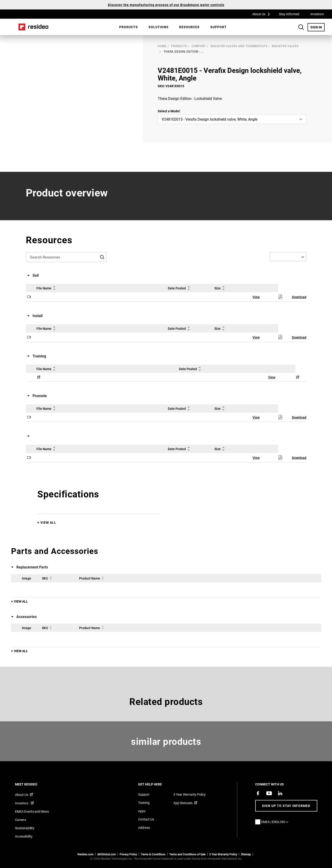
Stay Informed (289, 14)
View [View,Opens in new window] (256, 297)
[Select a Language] (288, 257)
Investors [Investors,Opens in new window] (317, 14)
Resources (189, 27)
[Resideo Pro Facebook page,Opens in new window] (258, 793)
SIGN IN (317, 27)
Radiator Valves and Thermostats (239, 46)
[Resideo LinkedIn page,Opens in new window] (280, 793)
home (162, 46)
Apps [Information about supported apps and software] (142, 811)
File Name (47, 288)
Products (129, 27)
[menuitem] (129, 27)
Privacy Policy (128, 854)
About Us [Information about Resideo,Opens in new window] (22, 795)
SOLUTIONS (159, 27)
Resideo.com (85, 854)
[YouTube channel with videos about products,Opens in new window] (269, 793)
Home (33, 27)
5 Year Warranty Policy (190, 794)
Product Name (92, 578)
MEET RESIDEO (32, 784)
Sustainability (25, 828)
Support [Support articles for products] (144, 794)
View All (48, 522)
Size (220, 288)
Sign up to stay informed (286, 806)
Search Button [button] (301, 27)
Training (144, 803)
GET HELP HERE (156, 784)
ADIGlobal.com (107, 854)
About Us (263, 14)
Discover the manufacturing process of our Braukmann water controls (166, 5)
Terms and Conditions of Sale (187, 854)
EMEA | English (276, 822)
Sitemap (246, 854)
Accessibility (24, 836)
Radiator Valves (285, 46)
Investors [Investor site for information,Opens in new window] (22, 803)
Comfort (199, 46)
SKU (48, 578)
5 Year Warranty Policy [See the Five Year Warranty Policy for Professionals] (223, 854)
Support (218, 27)
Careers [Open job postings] (21, 820)
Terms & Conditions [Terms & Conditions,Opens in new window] (153, 854)
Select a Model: (169, 111)
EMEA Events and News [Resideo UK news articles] (32, 811)
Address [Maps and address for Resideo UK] (144, 828)
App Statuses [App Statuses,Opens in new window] (183, 803)
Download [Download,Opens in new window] (299, 297)
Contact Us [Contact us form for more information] (146, 819)
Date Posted (180, 288)
